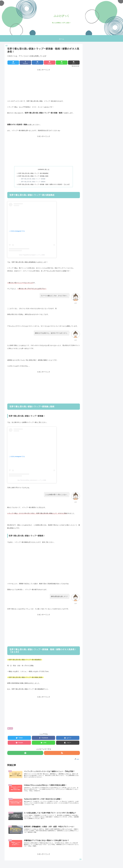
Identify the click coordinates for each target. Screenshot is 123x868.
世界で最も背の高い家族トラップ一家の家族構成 (33, 173)
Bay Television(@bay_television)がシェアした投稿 (32, 481)
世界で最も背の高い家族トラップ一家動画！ (33, 182)
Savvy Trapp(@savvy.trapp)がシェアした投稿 (32, 256)
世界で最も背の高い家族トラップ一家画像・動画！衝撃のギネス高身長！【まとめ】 (44, 185)
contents (41, 169)
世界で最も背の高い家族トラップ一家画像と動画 (33, 176)
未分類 (10, 729)
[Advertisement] (44, 84)
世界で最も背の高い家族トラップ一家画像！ (33, 179)
